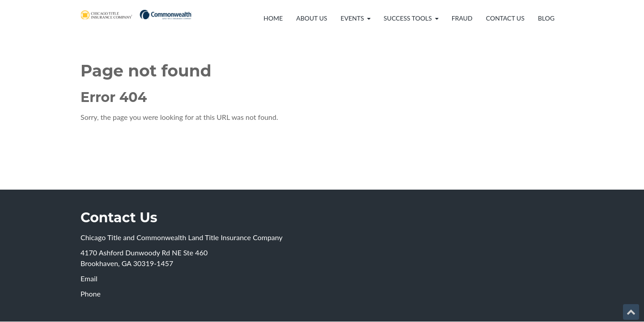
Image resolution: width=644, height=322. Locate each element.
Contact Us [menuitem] (505, 18)
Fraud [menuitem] (462, 18)
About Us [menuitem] (311, 18)
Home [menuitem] (273, 18)
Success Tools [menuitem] (408, 18)
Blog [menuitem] (546, 18)
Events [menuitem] (352, 18)
